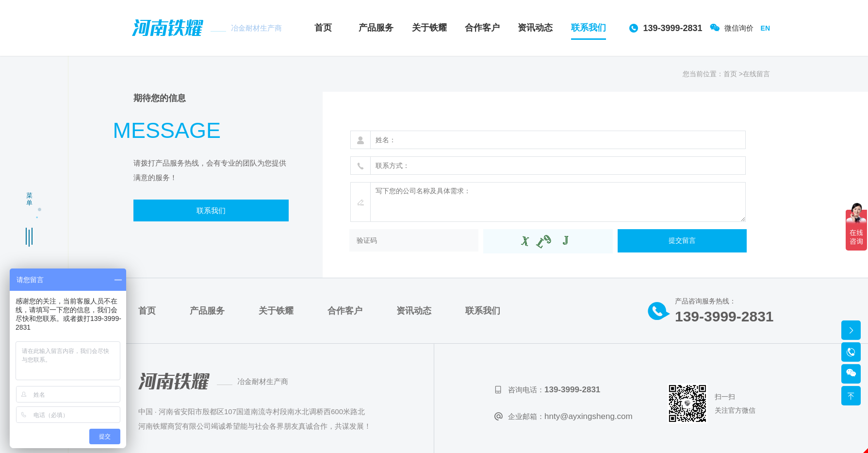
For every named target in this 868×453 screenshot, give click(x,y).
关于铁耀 (429, 28)
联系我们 (589, 28)
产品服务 (376, 28)
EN (765, 28)
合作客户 (482, 28)
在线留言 (756, 73)
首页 (323, 28)
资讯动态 (535, 28)
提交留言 (682, 240)
